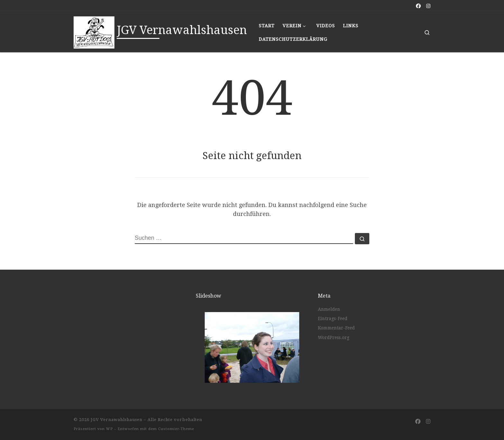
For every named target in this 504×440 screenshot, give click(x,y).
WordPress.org (334, 337)
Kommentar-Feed (336, 328)
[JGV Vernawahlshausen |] (94, 32)
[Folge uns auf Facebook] (418, 6)
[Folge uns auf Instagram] (428, 6)
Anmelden (329, 309)
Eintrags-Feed (333, 319)
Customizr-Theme (176, 429)
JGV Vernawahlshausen (117, 420)
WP (109, 429)
